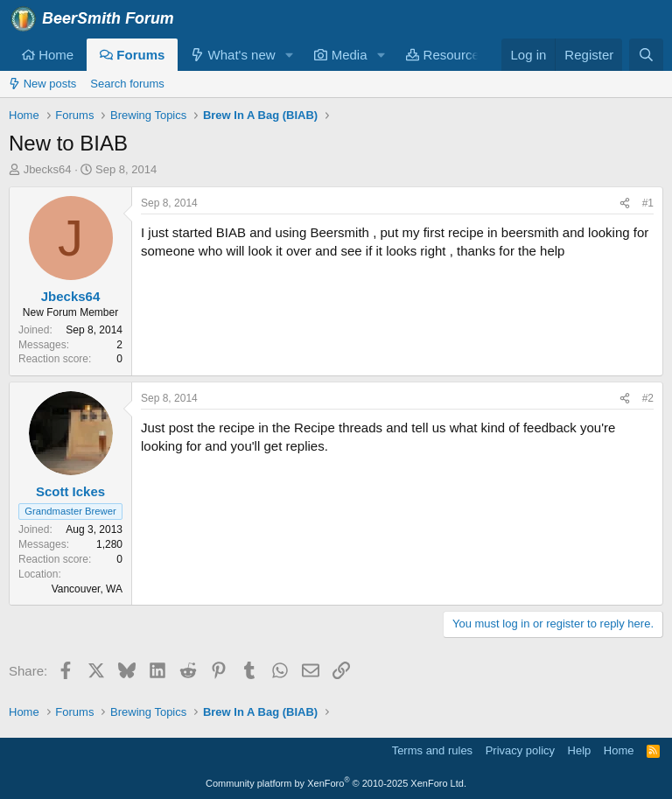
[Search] (646, 55)
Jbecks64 (48, 169)
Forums (132, 55)
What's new (233, 55)
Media (340, 55)
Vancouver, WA (87, 589)
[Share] (625, 203)
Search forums (127, 84)
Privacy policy (520, 750)
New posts (42, 84)
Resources (446, 55)
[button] (289, 55)
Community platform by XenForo (336, 783)
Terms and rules (432, 750)
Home (48, 55)
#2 (648, 398)
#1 (648, 203)
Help (580, 750)
